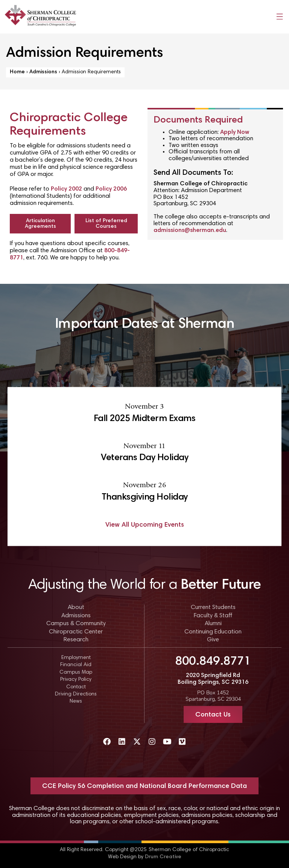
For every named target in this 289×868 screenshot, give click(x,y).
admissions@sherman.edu (190, 230)
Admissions (43, 72)
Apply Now (235, 132)
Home (17, 72)
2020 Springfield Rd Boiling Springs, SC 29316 (213, 679)
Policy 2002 (66, 189)
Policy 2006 (111, 189)
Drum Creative (163, 857)
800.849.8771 (213, 662)
